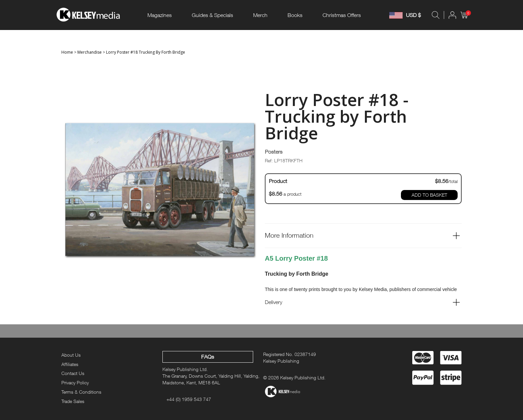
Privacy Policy (75, 382)
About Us (71, 355)
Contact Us (73, 373)
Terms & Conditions (81, 392)
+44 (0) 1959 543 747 (189, 399)
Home (67, 52)
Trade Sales (73, 401)
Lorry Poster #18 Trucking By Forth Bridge (146, 52)
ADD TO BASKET (429, 195)
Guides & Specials (212, 15)
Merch (260, 15)
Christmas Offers (342, 15)
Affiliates (70, 364)
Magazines (160, 15)
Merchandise (90, 52)
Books (295, 15)
